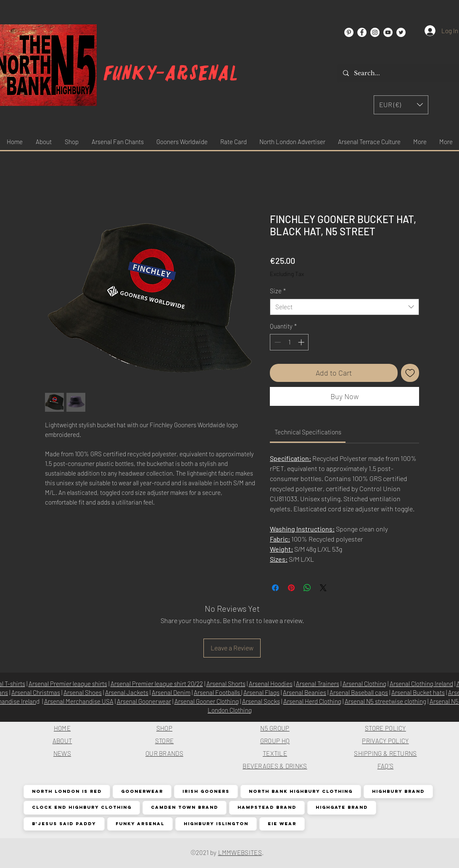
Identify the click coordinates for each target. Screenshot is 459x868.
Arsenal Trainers (318, 684)
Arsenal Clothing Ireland (421, 684)
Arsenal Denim (171, 692)
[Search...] (401, 73)
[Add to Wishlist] (410, 373)
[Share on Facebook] (275, 588)
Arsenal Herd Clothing (312, 701)
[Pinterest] (349, 32)
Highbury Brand (398, 791)
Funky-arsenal (171, 73)
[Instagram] (375, 32)
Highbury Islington (216, 824)
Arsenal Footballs (218, 692)
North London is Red (67, 791)
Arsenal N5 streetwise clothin (384, 701)
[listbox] (401, 105)
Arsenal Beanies (305, 692)
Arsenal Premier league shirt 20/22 (157, 684)
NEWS (62, 753)
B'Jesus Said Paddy (64, 824)
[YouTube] (388, 32)
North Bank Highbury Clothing (301, 791)
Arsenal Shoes (83, 692)
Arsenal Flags (261, 692)
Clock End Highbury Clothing (82, 807)
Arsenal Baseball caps (359, 692)
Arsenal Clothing (364, 684)
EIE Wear (282, 824)
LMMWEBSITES (240, 852)
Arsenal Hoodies (271, 684)
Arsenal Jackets (127, 692)
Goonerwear (142, 791)
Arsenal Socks (261, 701)
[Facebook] (362, 32)
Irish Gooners (206, 791)
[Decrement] (277, 342)
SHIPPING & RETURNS (385, 753)
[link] (308, 432)
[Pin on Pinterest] (291, 588)
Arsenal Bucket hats (418, 692)
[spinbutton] (289, 342)
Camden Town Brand (184, 807)
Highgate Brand (342, 807)
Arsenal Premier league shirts (68, 684)
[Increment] (302, 342)
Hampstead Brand (267, 807)
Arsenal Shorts (226, 684)
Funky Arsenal (140, 824)
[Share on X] (323, 588)
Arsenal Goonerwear (144, 701)
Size (278, 291)
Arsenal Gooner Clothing (207, 701)
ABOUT (62, 741)
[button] (401, 105)
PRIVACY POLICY (385, 741)
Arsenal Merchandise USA (79, 701)
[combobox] (344, 307)
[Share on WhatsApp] (307, 588)
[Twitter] (401, 32)
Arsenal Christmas (36, 692)
